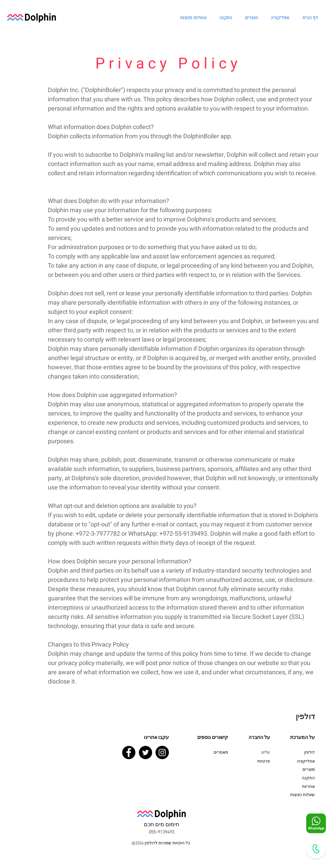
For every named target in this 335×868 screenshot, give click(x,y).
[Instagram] (162, 752)
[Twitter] (145, 752)
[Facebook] (129, 752)
